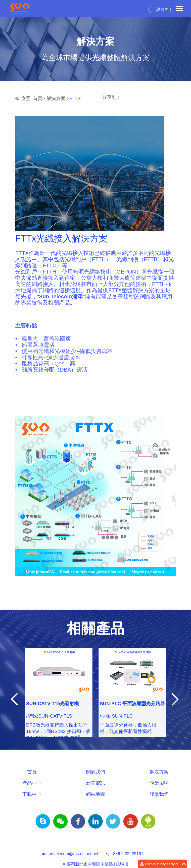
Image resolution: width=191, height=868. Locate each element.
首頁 (38, 98)
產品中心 (32, 783)
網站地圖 (95, 794)
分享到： (112, 97)
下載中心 (32, 794)
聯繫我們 (159, 794)
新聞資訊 (95, 783)
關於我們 (95, 772)
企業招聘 (159, 783)
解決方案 (57, 98)
